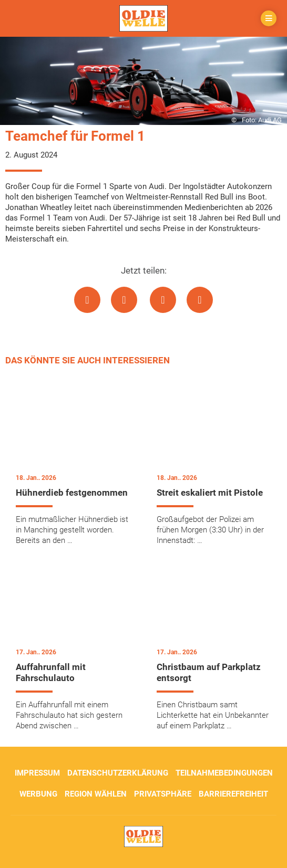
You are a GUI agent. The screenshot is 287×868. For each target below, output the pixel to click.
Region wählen (96, 794)
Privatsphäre (163, 794)
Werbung (38, 794)
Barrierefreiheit (233, 794)
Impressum (37, 773)
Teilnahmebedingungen (224, 773)
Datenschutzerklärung (118, 773)
